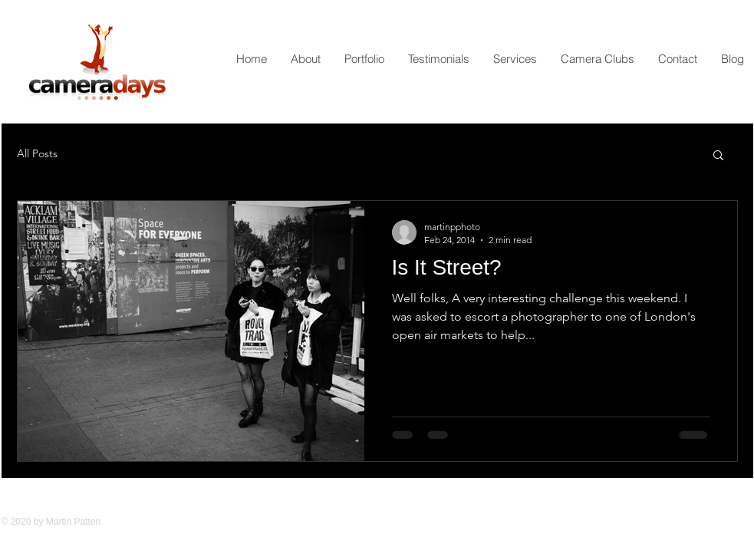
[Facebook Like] (542, 532)
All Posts (37, 153)
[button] (718, 156)
